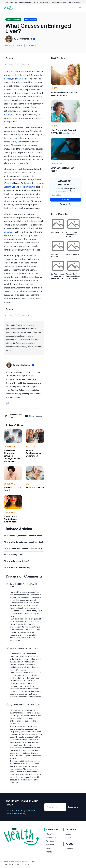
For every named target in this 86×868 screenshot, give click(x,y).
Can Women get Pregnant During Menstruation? (57, 276)
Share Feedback (34, 416)
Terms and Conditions (21, 864)
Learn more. (77, 2)
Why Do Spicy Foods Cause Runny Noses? (11, 519)
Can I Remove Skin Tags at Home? (72, 234)
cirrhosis (8, 142)
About (68, 834)
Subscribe (66, 200)
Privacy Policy (8, 864)
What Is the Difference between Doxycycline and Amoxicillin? (12, 456)
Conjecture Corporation (27, 861)
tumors (7, 145)
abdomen (8, 114)
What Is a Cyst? (57, 232)
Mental (54, 88)
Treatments (9, 447)
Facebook (70, 849)
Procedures (51, 837)
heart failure (22, 79)
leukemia (8, 232)
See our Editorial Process (13, 416)
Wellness (31, 447)
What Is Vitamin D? (35, 487)
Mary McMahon (24, 39)
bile (23, 169)
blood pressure (27, 187)
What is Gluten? (73, 254)
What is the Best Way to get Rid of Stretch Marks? (73, 276)
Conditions (9, 484)
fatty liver (17, 142)
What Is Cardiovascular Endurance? (33, 453)
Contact (69, 837)
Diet (28, 484)
